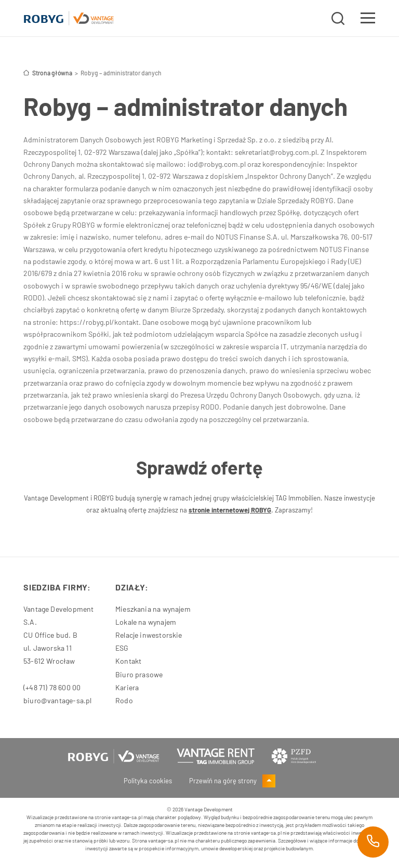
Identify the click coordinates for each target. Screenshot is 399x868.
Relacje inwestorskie (149, 635)
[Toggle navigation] (368, 20)
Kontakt (128, 661)
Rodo (124, 700)
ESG (122, 648)
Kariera (127, 687)
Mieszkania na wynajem (153, 609)
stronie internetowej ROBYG (230, 510)
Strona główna (48, 73)
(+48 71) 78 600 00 (52, 687)
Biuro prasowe (139, 674)
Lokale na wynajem (146, 622)
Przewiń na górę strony (232, 781)
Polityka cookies (148, 781)
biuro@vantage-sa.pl (57, 700)
